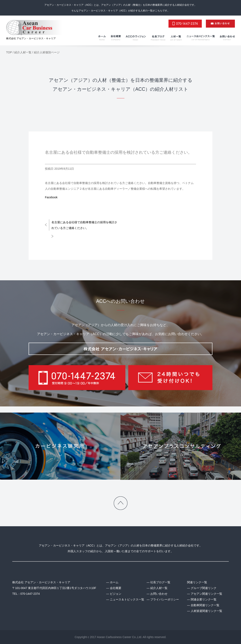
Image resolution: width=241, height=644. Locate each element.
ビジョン (116, 594)
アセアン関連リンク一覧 (206, 594)
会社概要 (116, 588)
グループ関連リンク (204, 588)
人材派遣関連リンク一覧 (206, 611)
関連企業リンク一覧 (204, 599)
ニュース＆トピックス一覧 (127, 599)
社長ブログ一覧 (160, 582)
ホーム (114, 582)
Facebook (51, 197)
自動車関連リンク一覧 (205, 605)
